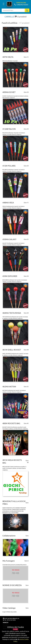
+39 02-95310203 (11, 620)
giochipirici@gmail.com (13, 618)
